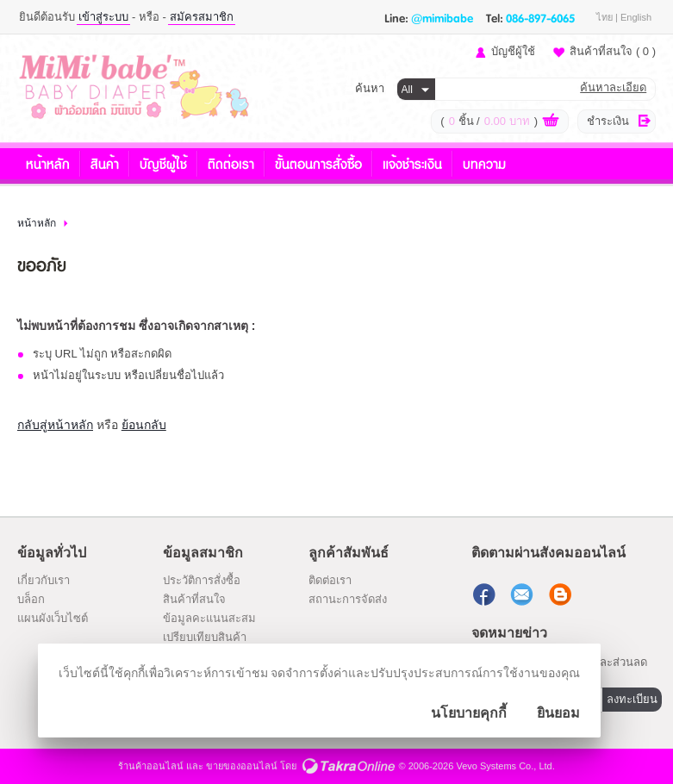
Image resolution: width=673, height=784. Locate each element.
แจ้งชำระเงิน (412, 163)
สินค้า (105, 163)
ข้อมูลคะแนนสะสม (209, 618)
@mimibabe (442, 17)
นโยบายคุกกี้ (469, 713)
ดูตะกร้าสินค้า (551, 122)
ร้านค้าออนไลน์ (151, 766)
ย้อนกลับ (144, 425)
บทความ (484, 163)
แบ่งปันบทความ (562, 594)
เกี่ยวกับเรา (44, 580)
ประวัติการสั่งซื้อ (202, 580)
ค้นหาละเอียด (613, 87)
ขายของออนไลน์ (242, 766)
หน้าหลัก (48, 163)
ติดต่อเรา (231, 163)
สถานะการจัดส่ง (348, 599)
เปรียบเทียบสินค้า (205, 637)
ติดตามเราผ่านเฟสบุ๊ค (486, 594)
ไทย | (608, 17)
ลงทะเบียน (632, 699)
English (636, 17)
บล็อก (31, 599)
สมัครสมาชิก (202, 17)
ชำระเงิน (608, 121)
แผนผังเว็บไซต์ (53, 618)
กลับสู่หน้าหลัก (55, 425)
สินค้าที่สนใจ (613, 51)
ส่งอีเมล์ (524, 594)
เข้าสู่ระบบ (103, 17)
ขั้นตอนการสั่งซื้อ (318, 163)
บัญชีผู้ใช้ (513, 51)
